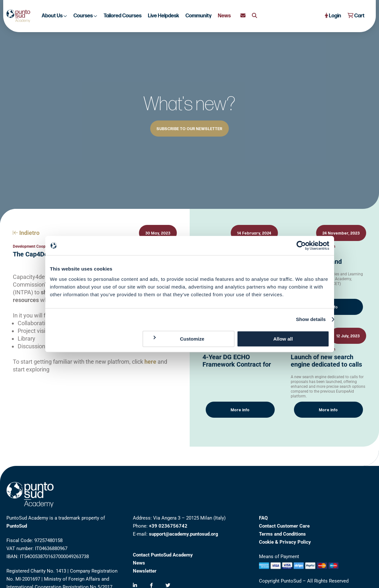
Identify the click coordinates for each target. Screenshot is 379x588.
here (150, 362)
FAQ (263, 518)
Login (333, 16)
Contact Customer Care (284, 526)
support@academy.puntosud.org (184, 534)
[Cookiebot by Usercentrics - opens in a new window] (301, 245)
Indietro (26, 233)
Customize (178, 339)
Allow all (283, 339)
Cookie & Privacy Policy (285, 542)
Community (198, 16)
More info (240, 410)
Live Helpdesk (164, 16)
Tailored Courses (123, 16)
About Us (54, 16)
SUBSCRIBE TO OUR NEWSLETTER (189, 129)
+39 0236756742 (168, 526)
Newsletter (145, 571)
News (224, 16)
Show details (311, 319)
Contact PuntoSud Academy (163, 555)
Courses (85, 16)
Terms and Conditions (282, 534)
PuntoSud (17, 526)
